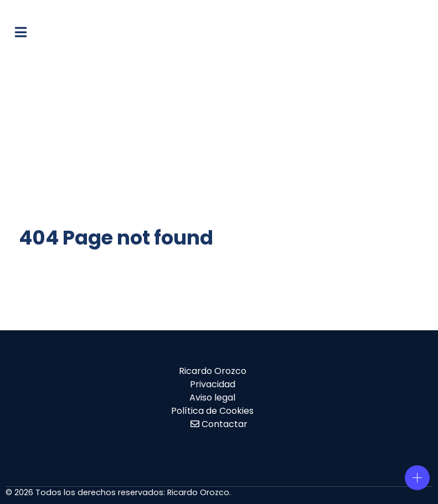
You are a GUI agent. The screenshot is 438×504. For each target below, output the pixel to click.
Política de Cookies (212, 411)
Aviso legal (212, 398)
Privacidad (213, 384)
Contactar (225, 424)
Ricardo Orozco (213, 371)
